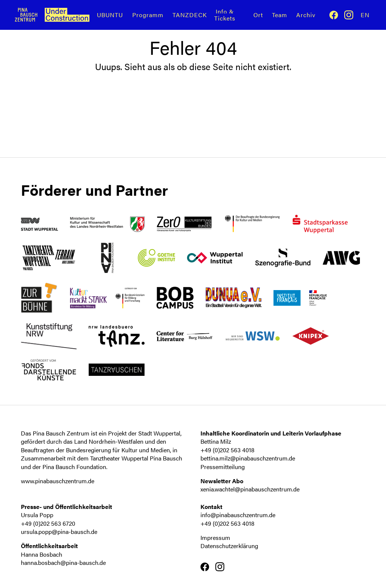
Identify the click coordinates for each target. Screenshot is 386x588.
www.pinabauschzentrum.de (58, 481)
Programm (148, 15)
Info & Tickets (225, 15)
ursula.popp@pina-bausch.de (59, 532)
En (365, 15)
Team (280, 15)
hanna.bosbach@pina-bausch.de (63, 562)
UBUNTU (110, 15)
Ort (258, 15)
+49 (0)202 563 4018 (227, 450)
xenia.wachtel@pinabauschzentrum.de (250, 489)
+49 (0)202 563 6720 (48, 523)
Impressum (215, 537)
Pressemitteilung (223, 467)
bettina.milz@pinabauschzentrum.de (248, 458)
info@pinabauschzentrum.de (238, 515)
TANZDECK (190, 15)
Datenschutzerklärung (229, 546)
